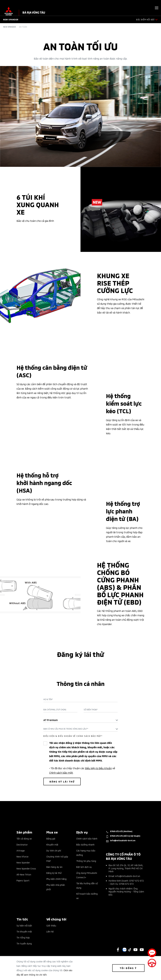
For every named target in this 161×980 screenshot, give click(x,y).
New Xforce (22, 856)
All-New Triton (24, 874)
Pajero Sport (23, 880)
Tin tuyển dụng (24, 943)
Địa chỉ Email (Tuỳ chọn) (55, 710)
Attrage (21, 850)
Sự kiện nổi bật (24, 925)
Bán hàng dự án (54, 867)
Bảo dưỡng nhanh (85, 844)
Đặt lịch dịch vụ (84, 867)
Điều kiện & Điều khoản (98, 768)
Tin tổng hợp (23, 937)
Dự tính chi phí (54, 850)
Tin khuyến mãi (24, 931)
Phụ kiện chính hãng (56, 879)
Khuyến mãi (52, 844)
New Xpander (10, 27)
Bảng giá (51, 838)
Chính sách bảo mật (61, 772)
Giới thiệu (51, 925)
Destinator (22, 844)
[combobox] (80, 720)
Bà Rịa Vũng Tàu (34, 12)
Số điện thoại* (91, 710)
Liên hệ (50, 931)
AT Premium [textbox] (51, 720)
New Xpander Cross (26, 868)
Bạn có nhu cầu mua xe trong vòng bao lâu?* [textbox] (66, 729)
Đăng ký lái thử (54, 873)
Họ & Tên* (48, 699)
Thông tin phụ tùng (86, 861)
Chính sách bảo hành (87, 838)
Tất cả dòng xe (24, 838)
